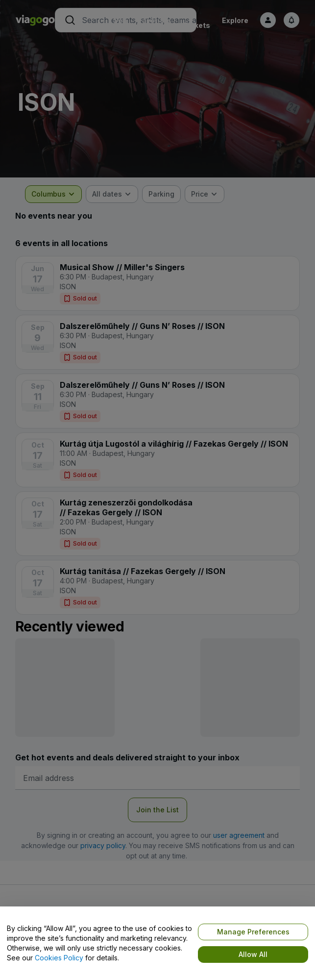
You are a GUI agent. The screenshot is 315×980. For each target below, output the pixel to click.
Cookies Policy (59, 958)
